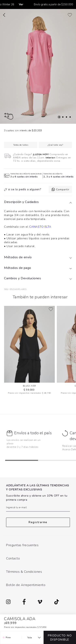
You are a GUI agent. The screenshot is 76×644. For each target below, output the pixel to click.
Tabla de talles (21, 145)
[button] (38, 202)
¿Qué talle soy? (55, 145)
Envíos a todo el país (33, 433)
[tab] (38, 202)
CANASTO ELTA (40, 227)
